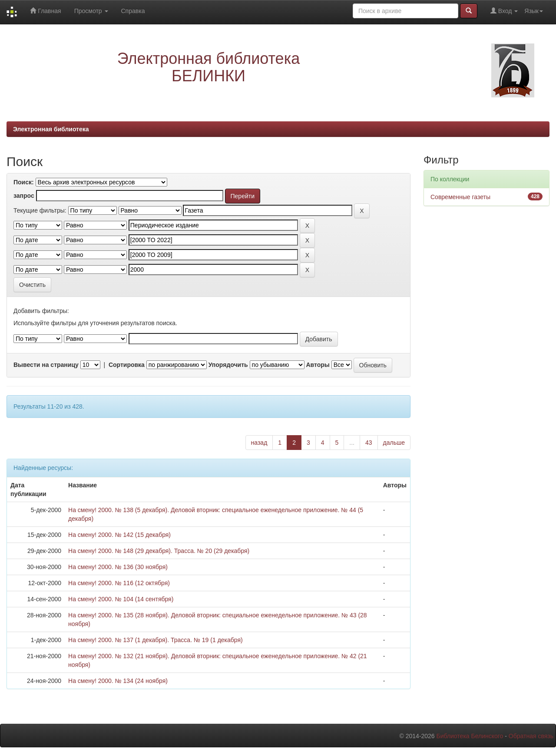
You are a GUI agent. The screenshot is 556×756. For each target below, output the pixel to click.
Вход (504, 11)
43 (369, 443)
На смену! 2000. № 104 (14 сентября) (121, 599)
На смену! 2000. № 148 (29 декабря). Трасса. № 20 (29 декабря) (159, 551)
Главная (45, 11)
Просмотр (91, 11)
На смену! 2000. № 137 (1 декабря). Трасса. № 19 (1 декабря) (156, 640)
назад (259, 443)
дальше (394, 443)
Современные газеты (460, 197)
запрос (24, 196)
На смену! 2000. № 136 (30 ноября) (118, 567)
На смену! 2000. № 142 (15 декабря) (119, 535)
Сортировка (127, 365)
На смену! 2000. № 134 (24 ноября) (118, 681)
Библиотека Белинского (470, 736)
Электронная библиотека (51, 129)
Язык (534, 11)
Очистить (32, 285)
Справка (133, 11)
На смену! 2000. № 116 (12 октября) (119, 583)
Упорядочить (228, 365)
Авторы (318, 365)
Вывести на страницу (46, 365)
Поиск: (24, 182)
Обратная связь (531, 736)
